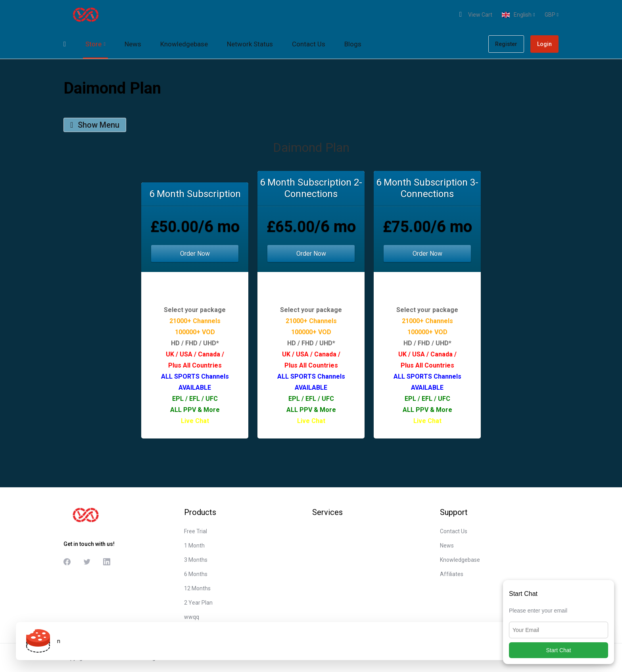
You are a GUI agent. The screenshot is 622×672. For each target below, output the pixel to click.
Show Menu (95, 125)
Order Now (195, 254)
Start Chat (558, 650)
